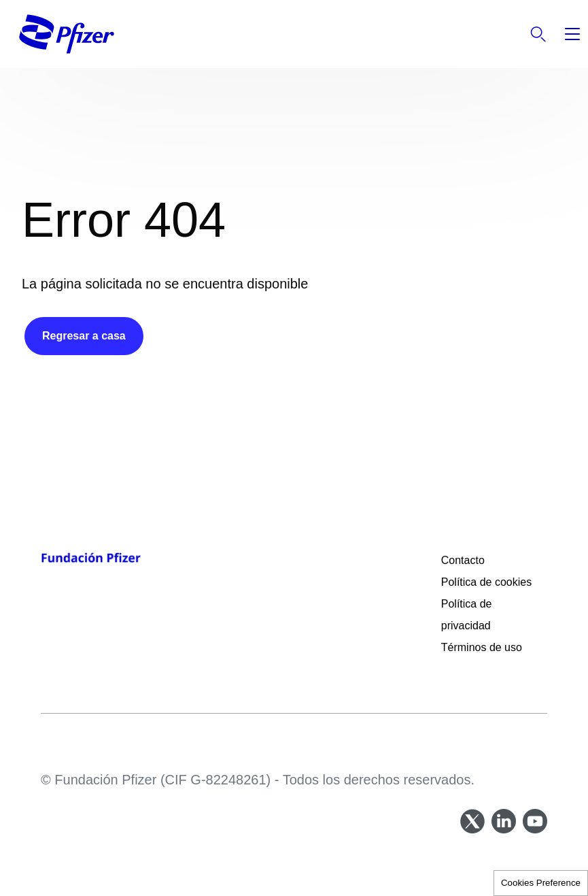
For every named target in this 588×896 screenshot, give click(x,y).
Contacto (463, 560)
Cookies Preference (541, 883)
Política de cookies (486, 582)
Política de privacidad (467, 615)
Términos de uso (482, 647)
